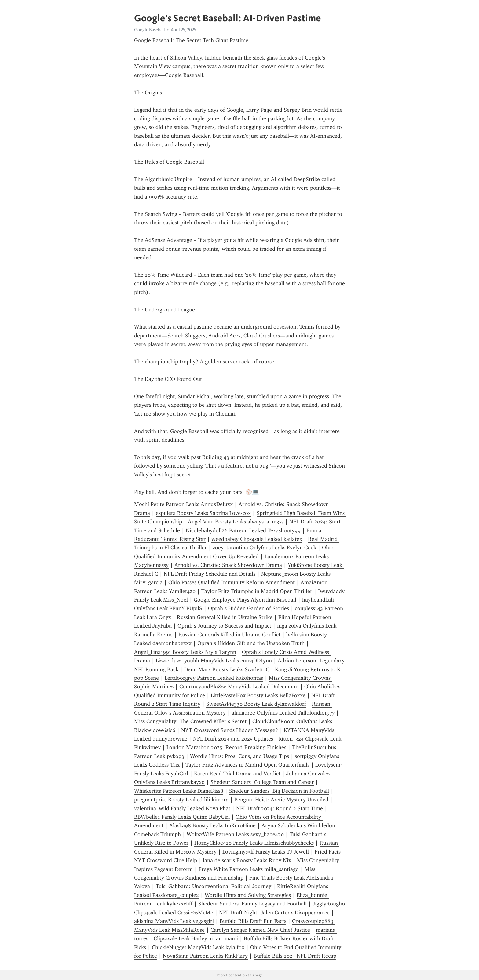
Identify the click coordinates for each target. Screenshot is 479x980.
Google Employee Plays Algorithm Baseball (245, 600)
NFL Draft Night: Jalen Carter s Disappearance (274, 913)
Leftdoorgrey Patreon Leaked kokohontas (214, 678)
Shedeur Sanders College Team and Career (262, 782)
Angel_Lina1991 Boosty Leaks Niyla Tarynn (185, 652)
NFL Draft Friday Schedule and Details (210, 574)
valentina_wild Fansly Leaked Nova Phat (182, 808)
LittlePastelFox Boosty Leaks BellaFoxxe (258, 695)
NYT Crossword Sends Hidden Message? (230, 730)
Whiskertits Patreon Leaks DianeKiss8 (179, 791)
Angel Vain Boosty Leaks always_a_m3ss (236, 522)
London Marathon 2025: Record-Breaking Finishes (226, 747)
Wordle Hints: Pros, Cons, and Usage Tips (239, 756)
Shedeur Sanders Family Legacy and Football (252, 904)
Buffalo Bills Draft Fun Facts (253, 921)
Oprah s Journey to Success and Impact (224, 626)
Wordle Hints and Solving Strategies (248, 895)
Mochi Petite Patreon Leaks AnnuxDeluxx (183, 504)
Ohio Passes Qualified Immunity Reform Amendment (232, 582)
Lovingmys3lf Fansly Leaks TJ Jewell (266, 852)
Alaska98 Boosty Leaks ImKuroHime (212, 825)
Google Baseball (150, 30)
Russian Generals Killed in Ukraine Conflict (229, 635)
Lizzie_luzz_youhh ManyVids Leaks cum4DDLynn (214, 661)
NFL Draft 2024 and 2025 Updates (233, 739)
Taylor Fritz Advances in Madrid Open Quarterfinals (247, 765)
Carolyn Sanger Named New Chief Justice (260, 930)
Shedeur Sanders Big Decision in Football (279, 791)
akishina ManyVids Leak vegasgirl (174, 921)
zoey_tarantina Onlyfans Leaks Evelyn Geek (264, 548)
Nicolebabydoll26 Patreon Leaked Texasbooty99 (243, 530)
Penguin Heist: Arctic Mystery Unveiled (281, 800)
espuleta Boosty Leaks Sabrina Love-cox (203, 513)
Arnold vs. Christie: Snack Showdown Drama (228, 565)
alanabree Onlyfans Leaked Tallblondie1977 (283, 713)
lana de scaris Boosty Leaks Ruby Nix (247, 860)
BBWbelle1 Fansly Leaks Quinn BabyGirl (182, 817)
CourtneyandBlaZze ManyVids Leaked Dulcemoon (239, 687)
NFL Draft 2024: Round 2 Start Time (280, 808)
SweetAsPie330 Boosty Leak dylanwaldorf (256, 704)
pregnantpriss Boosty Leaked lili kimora (181, 800)
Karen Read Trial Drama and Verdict (237, 774)
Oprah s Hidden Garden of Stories (249, 608)
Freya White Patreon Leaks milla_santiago (249, 869)
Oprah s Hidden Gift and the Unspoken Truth (251, 643)
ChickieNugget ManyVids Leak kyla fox (198, 947)
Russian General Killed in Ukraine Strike (225, 617)
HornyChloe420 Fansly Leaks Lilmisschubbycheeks (254, 843)
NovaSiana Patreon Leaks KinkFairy (205, 956)
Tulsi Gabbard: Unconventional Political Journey (214, 886)
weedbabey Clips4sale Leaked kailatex (257, 539)
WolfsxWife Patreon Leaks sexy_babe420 (235, 834)
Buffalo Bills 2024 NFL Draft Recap (295, 956)
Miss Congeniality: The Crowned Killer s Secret (190, 721)
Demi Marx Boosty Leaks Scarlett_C (227, 669)
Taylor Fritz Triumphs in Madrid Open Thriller (257, 591)
